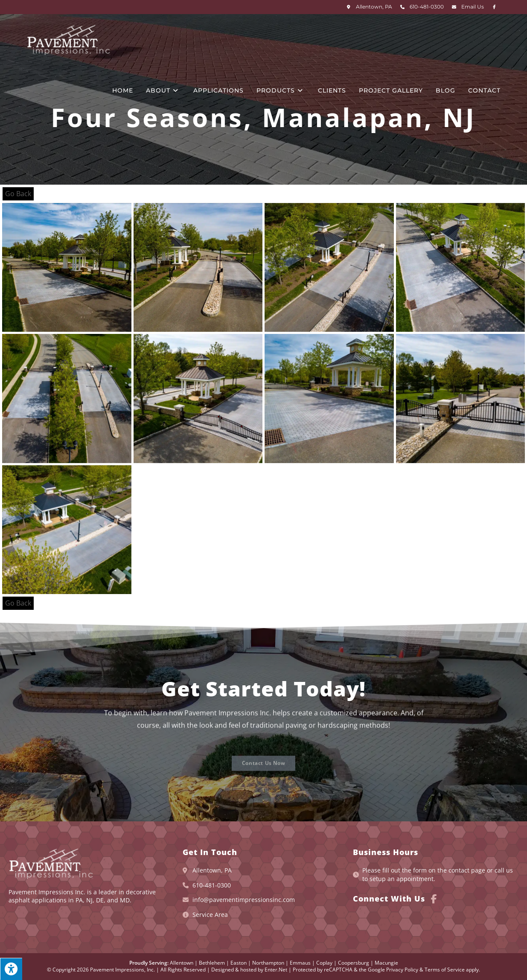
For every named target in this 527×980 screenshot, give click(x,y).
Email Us (473, 7)
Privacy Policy (402, 970)
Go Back (18, 194)
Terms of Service (445, 970)
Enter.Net (276, 970)
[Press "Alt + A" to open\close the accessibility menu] (11, 969)
